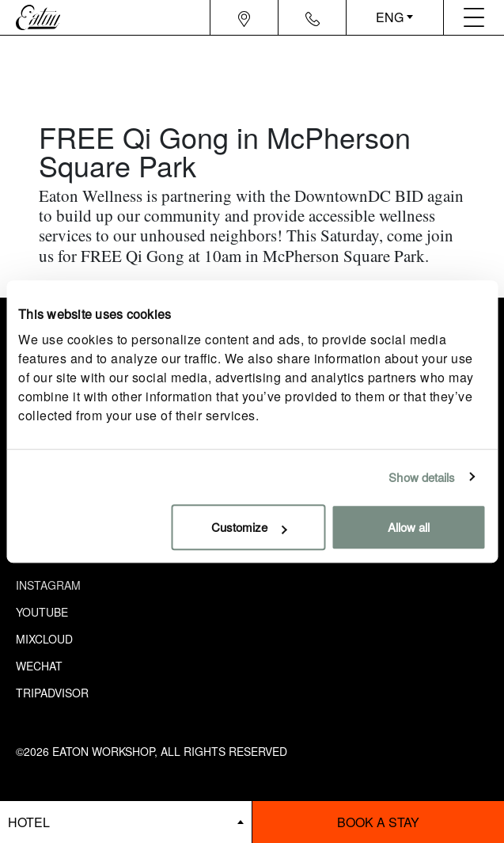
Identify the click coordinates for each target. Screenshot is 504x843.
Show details (422, 477)
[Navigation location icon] (244, 17)
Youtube (42, 612)
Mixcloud (44, 639)
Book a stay (378, 822)
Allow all (409, 527)
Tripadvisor (52, 693)
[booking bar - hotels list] (126, 822)
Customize (249, 527)
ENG (390, 17)
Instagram (48, 585)
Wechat (39, 666)
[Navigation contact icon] (313, 17)
